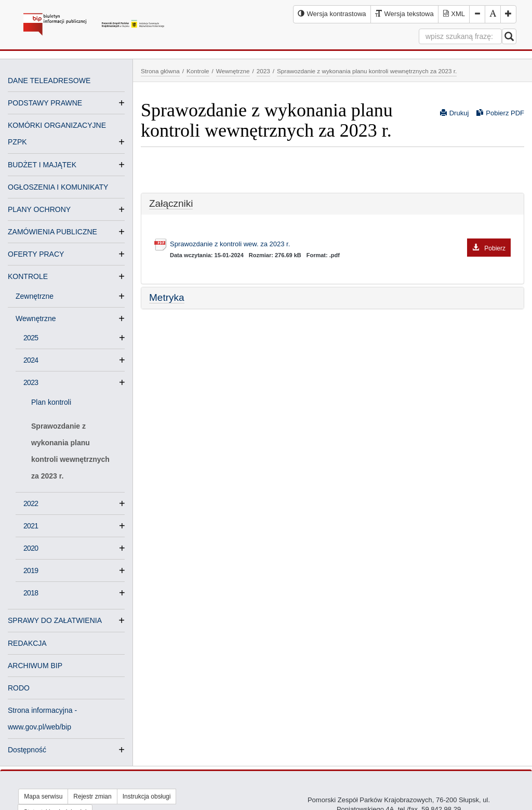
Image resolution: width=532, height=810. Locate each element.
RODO (19, 688)
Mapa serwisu (43, 796)
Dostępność (27, 750)
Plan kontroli (51, 402)
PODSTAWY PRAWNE (45, 103)
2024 (31, 360)
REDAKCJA (27, 643)
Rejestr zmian (92, 796)
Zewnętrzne (39, 296)
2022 (31, 503)
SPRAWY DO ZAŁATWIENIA (55, 620)
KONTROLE (28, 276)
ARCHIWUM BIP (35, 666)
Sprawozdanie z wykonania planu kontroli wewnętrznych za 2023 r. (70, 451)
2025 (31, 338)
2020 (31, 548)
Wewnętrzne (40, 318)
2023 (31, 382)
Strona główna (160, 71)
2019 (31, 570)
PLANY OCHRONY (39, 209)
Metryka (167, 297)
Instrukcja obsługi (147, 796)
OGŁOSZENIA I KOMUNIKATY (58, 187)
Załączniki (171, 203)
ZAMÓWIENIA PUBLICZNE (52, 232)
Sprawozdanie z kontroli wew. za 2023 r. (340, 244)
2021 (31, 526)
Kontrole (198, 71)
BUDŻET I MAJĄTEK (42, 165)
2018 (31, 593)
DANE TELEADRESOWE (49, 81)
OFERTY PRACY (36, 254)
